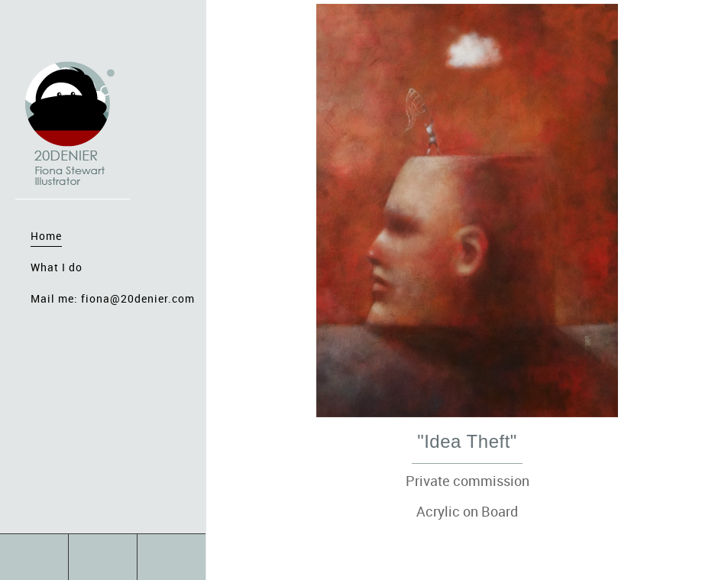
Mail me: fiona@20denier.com (113, 298)
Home (46, 236)
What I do (57, 267)
